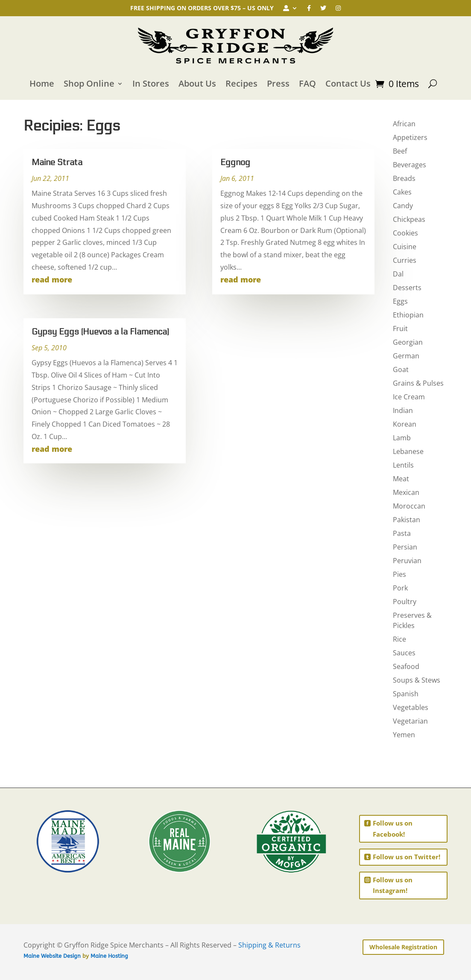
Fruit (400, 329)
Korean (405, 424)
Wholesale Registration (403, 947)
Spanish (406, 694)
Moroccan (409, 506)
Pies (399, 574)
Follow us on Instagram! (393, 885)
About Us (197, 83)
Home (42, 83)
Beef (400, 151)
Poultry (405, 602)
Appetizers (410, 137)
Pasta (402, 533)
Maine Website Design (52, 956)
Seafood (406, 666)
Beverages (410, 165)
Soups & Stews (417, 680)
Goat (401, 369)
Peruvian (407, 561)
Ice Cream (409, 397)
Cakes (402, 192)
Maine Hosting (109, 956)
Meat (401, 479)
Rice (399, 639)
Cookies (405, 233)
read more (52, 279)
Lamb (402, 438)
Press (278, 83)
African (404, 124)
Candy (403, 206)
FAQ (307, 83)
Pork (400, 588)
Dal (398, 274)
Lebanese (408, 451)
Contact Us (348, 83)
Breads (404, 178)
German (406, 356)
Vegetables (411, 707)
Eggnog (235, 163)
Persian (405, 547)
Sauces (404, 653)
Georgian (408, 342)
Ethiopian (408, 315)
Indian (403, 410)
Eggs (400, 301)
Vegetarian (410, 721)
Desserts (407, 288)
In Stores (151, 83)
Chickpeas (409, 219)
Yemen (404, 735)
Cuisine (405, 247)
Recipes (241, 83)
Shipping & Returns (269, 945)
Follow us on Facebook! (393, 829)
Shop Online (89, 83)
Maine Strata (57, 163)
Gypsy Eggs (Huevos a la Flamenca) (100, 332)
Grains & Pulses (418, 383)
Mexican (406, 492)
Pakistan (407, 520)
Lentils (403, 465)
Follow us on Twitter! (407, 857)
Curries (405, 260)
